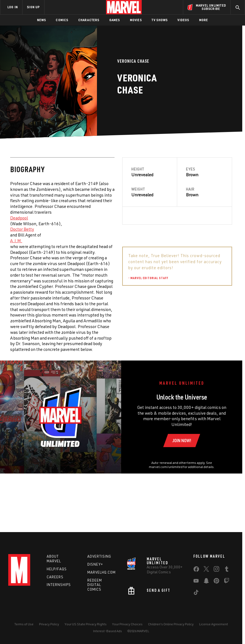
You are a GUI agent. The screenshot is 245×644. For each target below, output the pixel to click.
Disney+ (95, 564)
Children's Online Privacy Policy (171, 624)
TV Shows (160, 20)
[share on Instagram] (216, 570)
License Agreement (214, 624)
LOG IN (13, 7)
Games (115, 20)
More (204, 20)
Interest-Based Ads (108, 631)
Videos (183, 20)
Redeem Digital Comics (95, 585)
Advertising (99, 556)
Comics (62, 20)
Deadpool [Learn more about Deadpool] (19, 218)
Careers (55, 577)
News (42, 20)
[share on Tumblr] (227, 570)
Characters (89, 20)
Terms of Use (24, 624)
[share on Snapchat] (206, 582)
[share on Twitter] (206, 570)
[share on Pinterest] (216, 582)
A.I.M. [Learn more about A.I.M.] (16, 241)
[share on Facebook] (196, 570)
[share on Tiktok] (196, 593)
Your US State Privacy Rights (86, 624)
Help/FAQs (57, 569)
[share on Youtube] (196, 582)
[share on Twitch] (227, 582)
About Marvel (54, 559)
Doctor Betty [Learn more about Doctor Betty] (22, 229)
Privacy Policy (49, 624)
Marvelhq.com (101, 572)
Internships (59, 585)
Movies (136, 20)
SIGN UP (33, 7)
